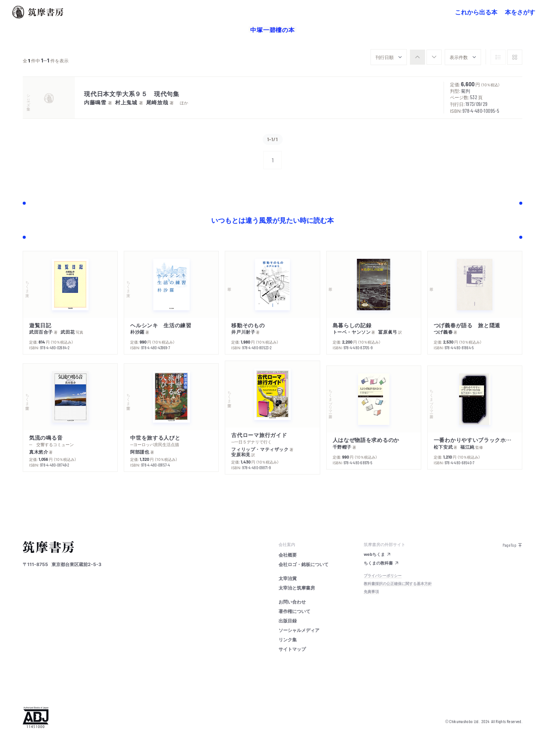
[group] (426, 57)
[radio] (417, 57)
